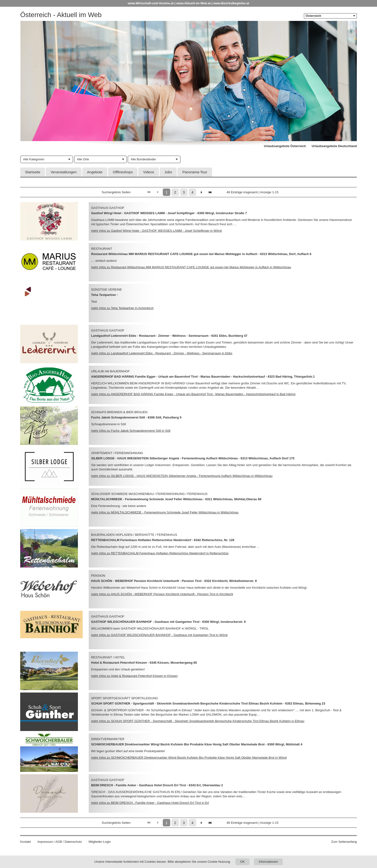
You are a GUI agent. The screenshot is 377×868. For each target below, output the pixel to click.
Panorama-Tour (195, 172)
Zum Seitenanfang (344, 842)
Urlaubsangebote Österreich (285, 146)
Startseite (33, 172)
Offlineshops (123, 172)
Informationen (268, 862)
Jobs (168, 172)
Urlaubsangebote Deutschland (334, 146)
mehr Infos (156, 231)
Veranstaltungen (63, 172)
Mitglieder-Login (100, 842)
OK (242, 862)
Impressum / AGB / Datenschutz (60, 842)
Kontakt (25, 842)
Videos (149, 172)
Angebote (95, 172)
